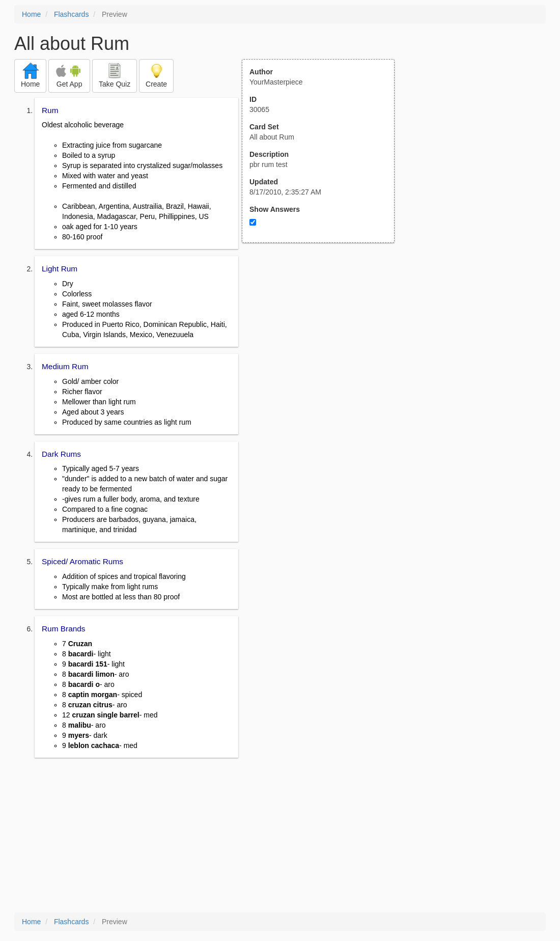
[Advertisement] (324, 343)
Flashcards (71, 14)
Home (31, 14)
